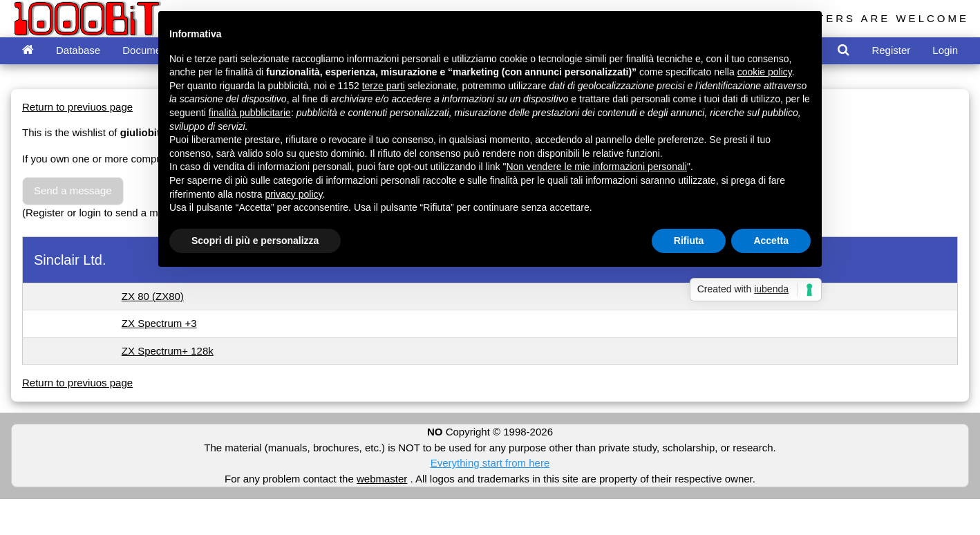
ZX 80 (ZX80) (153, 296)
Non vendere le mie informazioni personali (596, 167)
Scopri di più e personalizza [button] (255, 241)
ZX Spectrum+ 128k (168, 351)
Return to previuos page (77, 107)
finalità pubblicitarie (250, 113)
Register (891, 50)
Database (78, 50)
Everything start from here (490, 463)
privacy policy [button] (294, 194)
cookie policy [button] (765, 72)
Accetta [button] (771, 241)
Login (945, 50)
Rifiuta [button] (689, 241)
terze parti (384, 86)
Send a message (73, 190)
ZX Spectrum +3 (159, 323)
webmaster (382, 479)
